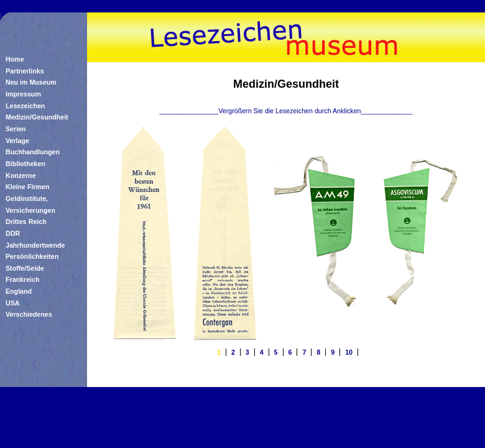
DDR (13, 233)
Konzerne (21, 175)
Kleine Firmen (27, 187)
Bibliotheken (25, 164)
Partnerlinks (25, 71)
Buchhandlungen (33, 152)
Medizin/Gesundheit (37, 117)
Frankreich (23, 279)
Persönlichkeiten (32, 256)
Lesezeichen (25, 106)
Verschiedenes (29, 314)
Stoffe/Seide (25, 268)
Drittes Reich (26, 222)
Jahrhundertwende (35, 245)
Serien (16, 129)
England (19, 291)
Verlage (17, 141)
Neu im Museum (31, 82)
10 (349, 352)
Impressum (23, 94)
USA (13, 303)
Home (15, 59)
